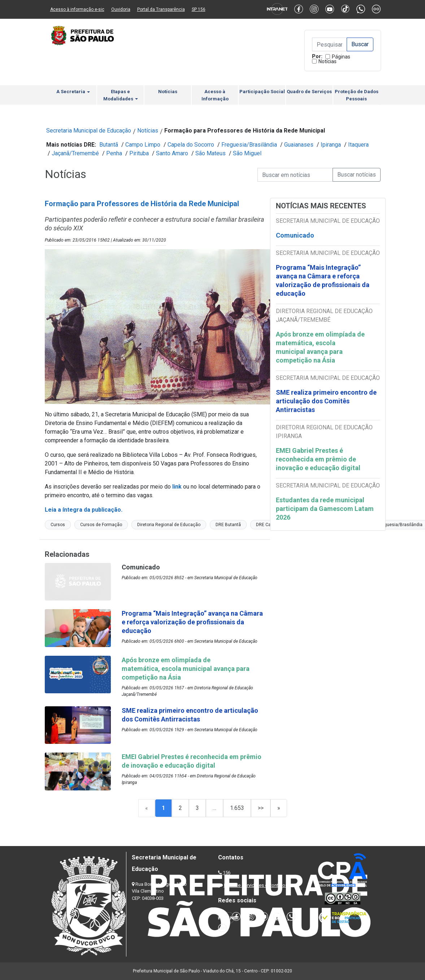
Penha (114, 153)
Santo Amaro (172, 153)
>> (261, 808)
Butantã (109, 145)
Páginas (341, 57)
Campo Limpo (143, 145)
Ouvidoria (121, 9)
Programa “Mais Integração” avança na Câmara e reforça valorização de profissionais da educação (323, 280)
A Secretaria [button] (73, 92)
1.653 (237, 808)
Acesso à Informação (215, 95)
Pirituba (139, 153)
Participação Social (262, 92)
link (177, 487)
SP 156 (199, 9)
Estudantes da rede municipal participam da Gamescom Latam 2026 (325, 509)
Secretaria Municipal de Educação (89, 131)
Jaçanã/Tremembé (75, 153)
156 (227, 873)
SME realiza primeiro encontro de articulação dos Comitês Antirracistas (326, 401)
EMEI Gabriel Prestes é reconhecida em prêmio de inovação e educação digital (318, 459)
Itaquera (358, 145)
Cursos (58, 525)
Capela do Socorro (191, 145)
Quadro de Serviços (309, 92)
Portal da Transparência (161, 9)
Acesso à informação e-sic (77, 9)
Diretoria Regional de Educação (169, 525)
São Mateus (211, 153)
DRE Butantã (228, 525)
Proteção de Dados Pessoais (357, 95)
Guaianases (299, 145)
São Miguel (247, 153)
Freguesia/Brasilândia (249, 145)
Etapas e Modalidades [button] (121, 95)
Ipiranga (331, 145)
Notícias (328, 61)
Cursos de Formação (101, 525)
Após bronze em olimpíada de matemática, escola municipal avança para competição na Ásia (320, 347)
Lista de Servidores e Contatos (256, 885)
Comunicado (295, 235)
